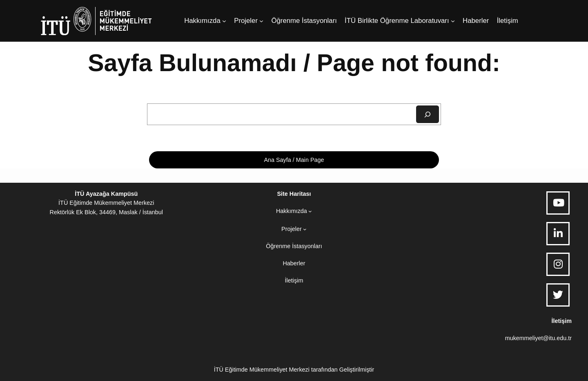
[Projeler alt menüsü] (261, 21)
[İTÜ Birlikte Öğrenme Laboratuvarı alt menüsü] (453, 21)
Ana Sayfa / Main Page (294, 160)
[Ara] (428, 114)
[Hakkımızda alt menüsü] (224, 21)
